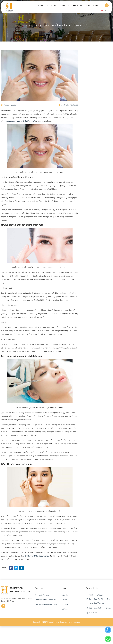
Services (65, 5)
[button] (11, 568)
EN (103, 10)
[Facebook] (3, 606)
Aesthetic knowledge (70, 105)
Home (41, 5)
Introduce (52, 5)
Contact (97, 5)
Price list (78, 5)
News (88, 5)
